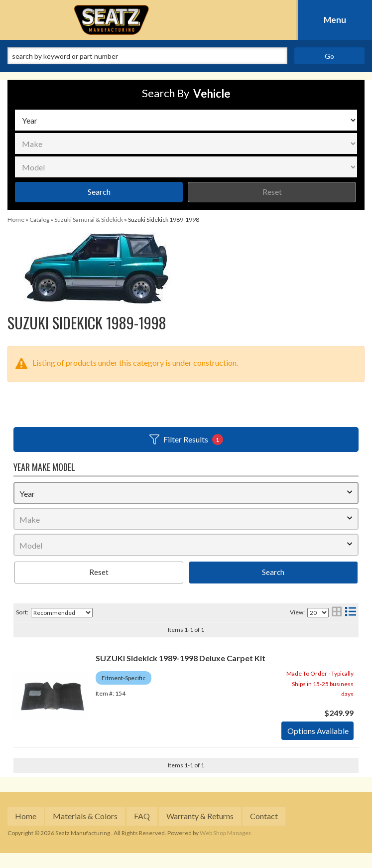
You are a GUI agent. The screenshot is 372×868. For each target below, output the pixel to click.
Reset (272, 192)
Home (26, 816)
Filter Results (186, 439)
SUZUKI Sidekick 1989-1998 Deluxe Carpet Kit (181, 658)
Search (99, 192)
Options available (318, 731)
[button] (186, 56)
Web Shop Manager (225, 833)
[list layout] (351, 613)
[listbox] (186, 120)
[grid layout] (337, 613)
